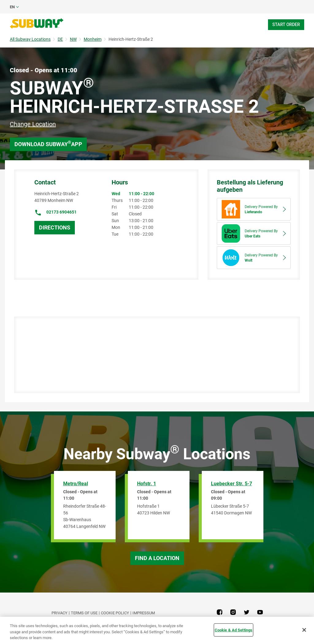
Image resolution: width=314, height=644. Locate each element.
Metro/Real (76, 484)
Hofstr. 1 (147, 484)
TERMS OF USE (84, 613)
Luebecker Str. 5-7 (232, 484)
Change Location (33, 124)
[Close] (304, 630)
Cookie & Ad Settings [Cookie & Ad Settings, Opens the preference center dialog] (234, 630)
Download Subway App (48, 144)
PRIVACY (59, 613)
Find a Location (157, 558)
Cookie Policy (115, 613)
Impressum (144, 613)
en (12, 7)
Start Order (286, 25)
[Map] (155, 355)
